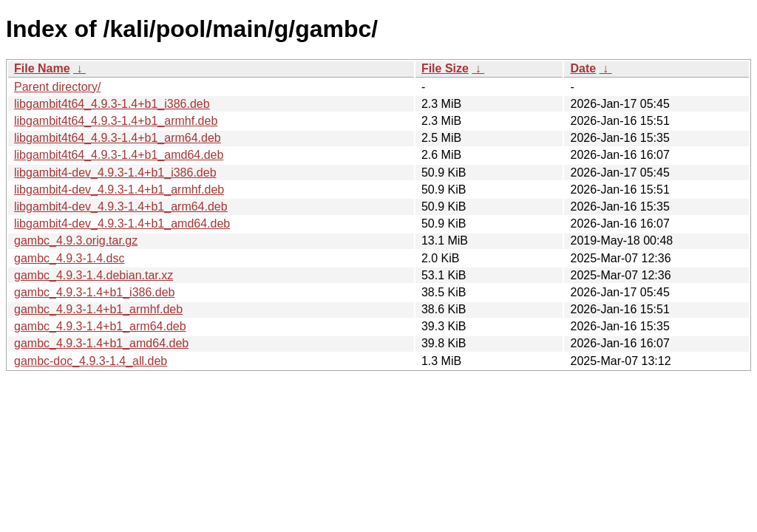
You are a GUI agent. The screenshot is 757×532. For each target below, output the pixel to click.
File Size (445, 68)
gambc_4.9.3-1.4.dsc (69, 258)
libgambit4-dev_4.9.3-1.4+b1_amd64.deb (122, 224)
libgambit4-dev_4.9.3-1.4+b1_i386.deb (115, 173)
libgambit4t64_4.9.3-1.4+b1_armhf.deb (116, 121)
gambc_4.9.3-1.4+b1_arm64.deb (100, 326)
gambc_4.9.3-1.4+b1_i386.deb (95, 292)
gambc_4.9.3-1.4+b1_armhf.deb (98, 309)
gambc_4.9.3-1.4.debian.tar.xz (94, 275)
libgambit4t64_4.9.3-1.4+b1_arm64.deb (118, 138)
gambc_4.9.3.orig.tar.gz (76, 241)
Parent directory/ (57, 87)
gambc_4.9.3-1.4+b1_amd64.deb (101, 343)
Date (583, 68)
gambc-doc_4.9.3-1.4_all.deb (91, 361)
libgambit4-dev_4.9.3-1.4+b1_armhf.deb (119, 190)
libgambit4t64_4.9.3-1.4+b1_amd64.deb (119, 155)
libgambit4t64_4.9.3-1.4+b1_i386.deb (112, 104)
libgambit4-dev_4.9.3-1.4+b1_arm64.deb (121, 207)
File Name (42, 68)
